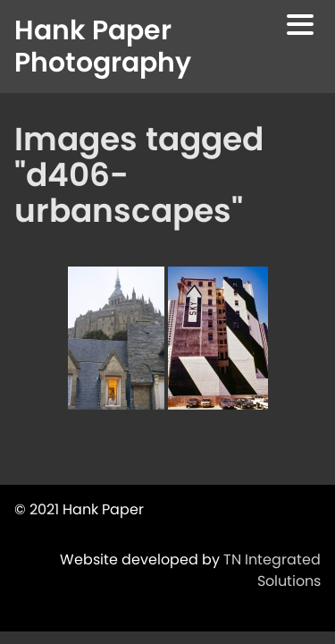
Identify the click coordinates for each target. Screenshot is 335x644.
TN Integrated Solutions (272, 570)
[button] (300, 28)
